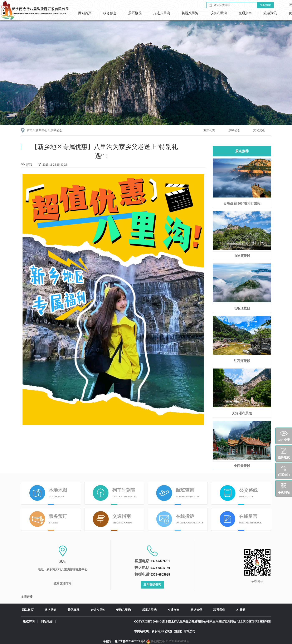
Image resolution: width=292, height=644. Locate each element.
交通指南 (245, 13)
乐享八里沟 (218, 13)
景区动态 (56, 130)
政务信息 (110, 13)
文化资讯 (259, 130)
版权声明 (29, 622)
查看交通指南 (63, 583)
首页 (30, 130)
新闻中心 (42, 130)
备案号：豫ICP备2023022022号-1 (124, 641)
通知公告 (209, 130)
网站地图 (47, 622)
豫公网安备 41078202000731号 (168, 641)
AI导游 (241, 610)
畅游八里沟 (190, 13)
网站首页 (85, 13)
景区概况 (135, 13)
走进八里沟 (162, 13)
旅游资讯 (270, 13)
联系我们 (219, 610)
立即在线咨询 (152, 584)
